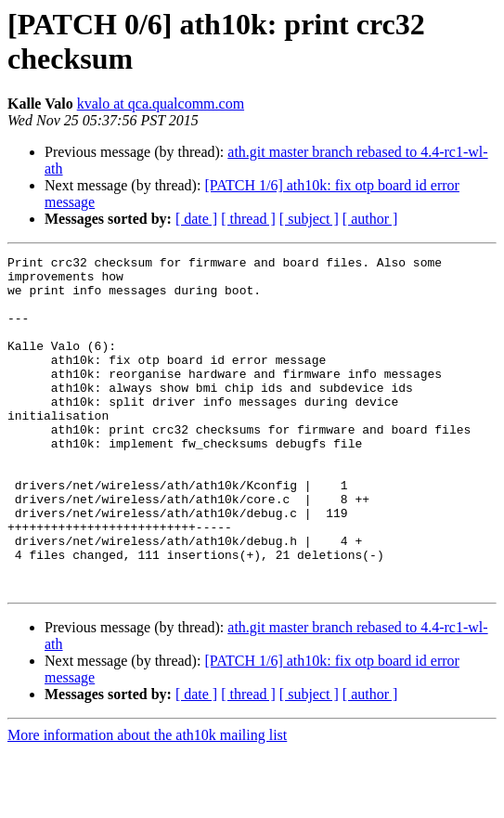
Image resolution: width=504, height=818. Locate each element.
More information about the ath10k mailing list (147, 802)
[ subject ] (309, 219)
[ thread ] (248, 219)
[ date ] (196, 219)
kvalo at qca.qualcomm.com (161, 104)
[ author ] (370, 219)
